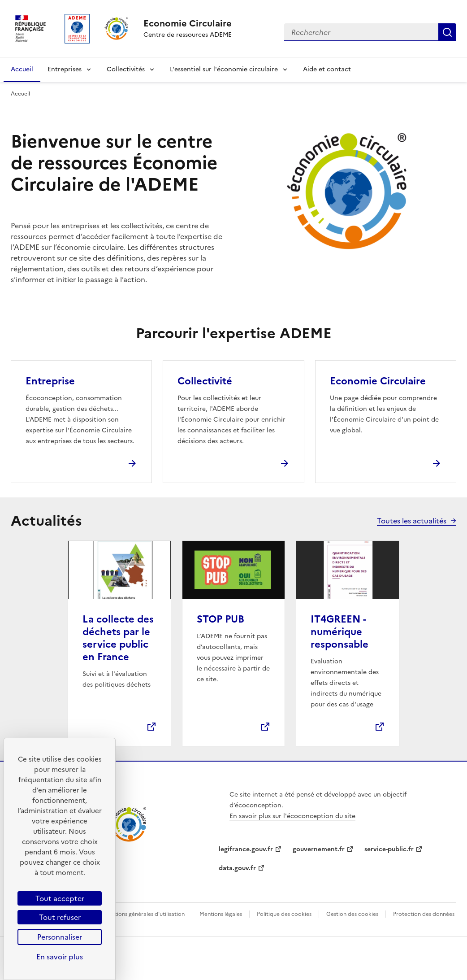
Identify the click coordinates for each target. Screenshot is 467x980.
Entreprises (65, 69)
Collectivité (205, 381)
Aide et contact (327, 69)
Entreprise (50, 381)
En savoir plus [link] (60, 957)
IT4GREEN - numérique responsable (339, 632)
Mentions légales (221, 914)
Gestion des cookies (352, 914)
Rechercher (447, 32)
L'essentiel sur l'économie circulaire (224, 69)
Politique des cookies (284, 914)
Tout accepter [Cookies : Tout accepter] (60, 898)
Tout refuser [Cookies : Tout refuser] (60, 917)
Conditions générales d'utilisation (142, 914)
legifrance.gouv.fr (246, 849)
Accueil (22, 69)
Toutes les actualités (412, 521)
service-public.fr (389, 849)
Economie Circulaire (378, 381)
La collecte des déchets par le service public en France (118, 638)
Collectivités (126, 69)
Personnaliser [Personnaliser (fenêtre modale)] (60, 937)
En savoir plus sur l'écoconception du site (292, 816)
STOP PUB (221, 619)
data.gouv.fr (237, 868)
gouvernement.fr (319, 849)
